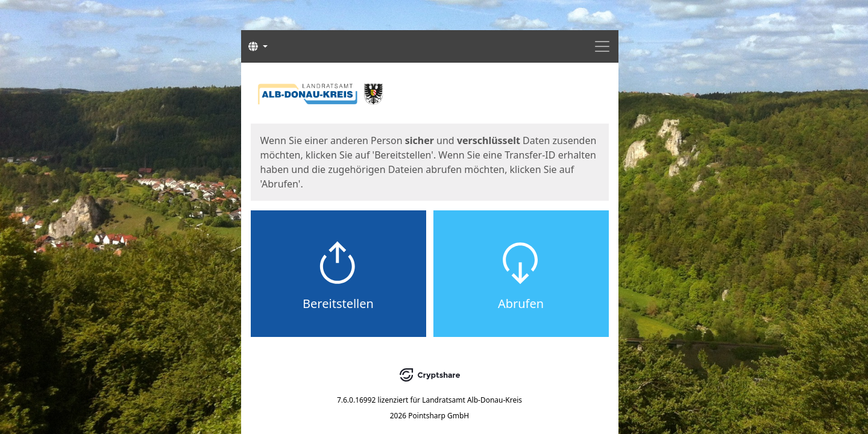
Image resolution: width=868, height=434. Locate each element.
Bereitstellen (338, 303)
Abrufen (521, 303)
